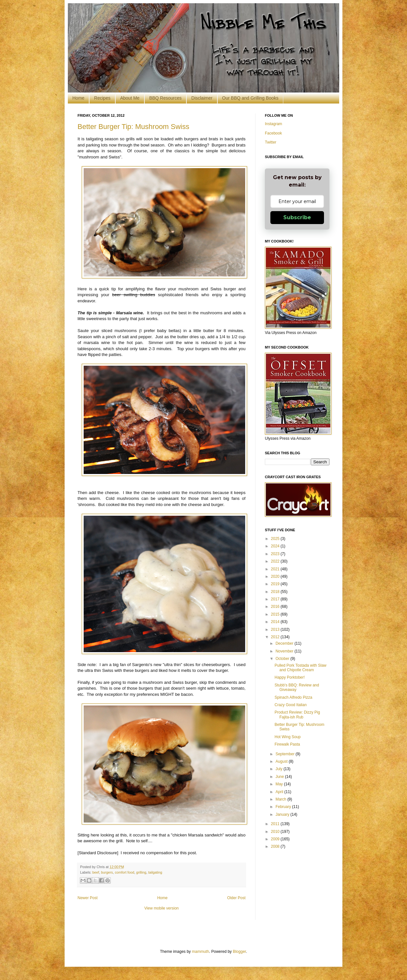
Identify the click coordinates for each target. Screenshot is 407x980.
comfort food (124, 872)
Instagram (273, 124)
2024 (276, 546)
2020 (276, 576)
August (282, 761)
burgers (107, 872)
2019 (276, 584)
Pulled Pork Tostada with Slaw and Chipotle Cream (301, 668)
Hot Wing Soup (288, 737)
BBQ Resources (165, 98)
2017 (276, 599)
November (285, 651)
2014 (276, 622)
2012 (276, 637)
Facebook (273, 133)
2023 (276, 554)
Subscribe (297, 217)
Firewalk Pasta (287, 744)
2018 (276, 592)
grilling (141, 872)
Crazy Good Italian (291, 705)
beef (96, 872)
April (280, 792)
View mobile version (162, 908)
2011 (276, 824)
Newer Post (88, 898)
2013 (276, 630)
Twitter (271, 142)
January (283, 814)
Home (78, 98)
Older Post (236, 898)
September (286, 754)
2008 (276, 846)
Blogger (240, 952)
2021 (276, 569)
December (285, 643)
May (280, 784)
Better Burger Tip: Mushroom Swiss (133, 127)
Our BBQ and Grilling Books (250, 98)
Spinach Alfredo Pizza (293, 697)
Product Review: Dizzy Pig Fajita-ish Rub (297, 715)
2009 (276, 839)
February (284, 807)
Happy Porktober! (290, 677)
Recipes (102, 98)
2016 (276, 607)
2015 (276, 614)
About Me (130, 98)
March (282, 799)
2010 (276, 832)
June (280, 777)
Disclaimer (202, 98)
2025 (276, 539)
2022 (276, 561)
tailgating (155, 872)
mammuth (200, 952)
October (283, 659)
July (280, 769)
